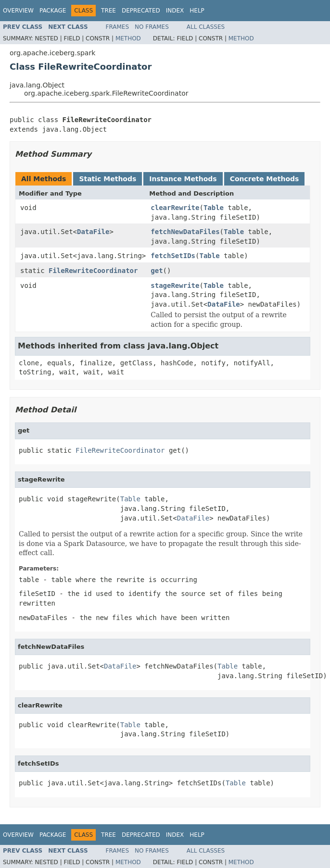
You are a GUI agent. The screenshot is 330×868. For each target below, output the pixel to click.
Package (53, 11)
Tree (108, 11)
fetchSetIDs (173, 256)
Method (128, 38)
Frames (118, 27)
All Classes (206, 27)
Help (197, 11)
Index (175, 11)
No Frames (152, 27)
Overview (18, 11)
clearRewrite (175, 208)
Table (214, 208)
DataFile (93, 232)
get (157, 271)
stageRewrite (175, 285)
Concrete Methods (265, 179)
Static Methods (108, 179)
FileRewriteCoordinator (93, 271)
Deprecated (141, 11)
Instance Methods (183, 179)
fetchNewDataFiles (185, 232)
